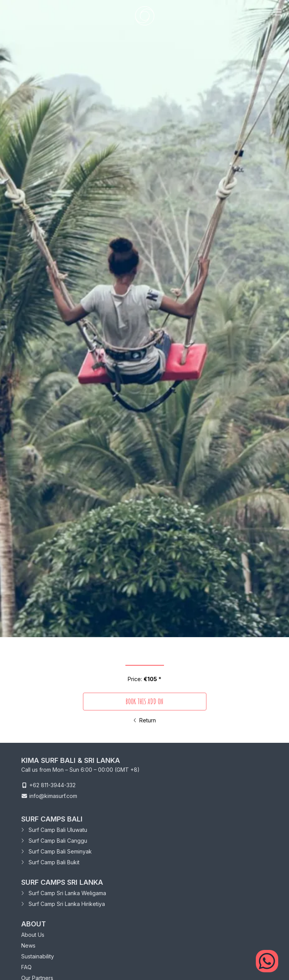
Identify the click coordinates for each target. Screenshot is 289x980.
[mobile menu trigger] (277, 16)
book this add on (144, 701)
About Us (33, 935)
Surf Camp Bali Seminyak (57, 851)
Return (145, 720)
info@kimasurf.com (53, 796)
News (28, 945)
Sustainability (38, 956)
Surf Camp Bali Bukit (50, 862)
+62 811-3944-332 (52, 785)
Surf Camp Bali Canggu (54, 841)
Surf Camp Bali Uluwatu (54, 830)
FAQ (26, 967)
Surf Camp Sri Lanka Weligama (64, 893)
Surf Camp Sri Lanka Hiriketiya (63, 904)
